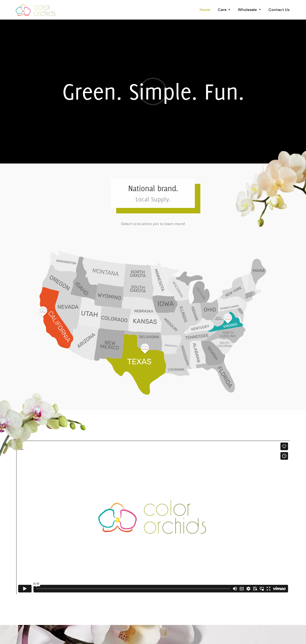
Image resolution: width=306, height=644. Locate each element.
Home (205, 10)
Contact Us (279, 10)
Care (223, 10)
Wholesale (248, 10)
